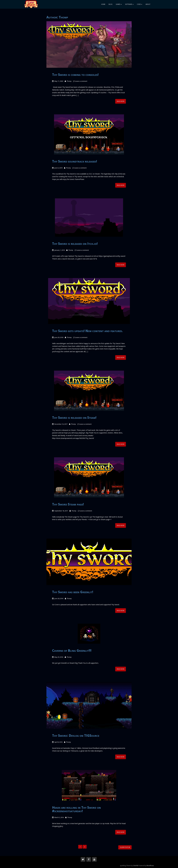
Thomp (69, 81)
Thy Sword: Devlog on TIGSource (76, 735)
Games (119, 4)
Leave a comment (81, 81)
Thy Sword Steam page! (68, 504)
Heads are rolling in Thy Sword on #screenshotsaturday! (76, 809)
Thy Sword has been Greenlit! (73, 592)
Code (140, 4)
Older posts (125, 847)
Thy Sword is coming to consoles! (75, 75)
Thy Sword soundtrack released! (75, 161)
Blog (111, 4)
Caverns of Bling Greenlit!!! (72, 650)
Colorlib (136, 866)
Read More (121, 101)
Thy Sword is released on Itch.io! (75, 244)
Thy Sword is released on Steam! (74, 417)
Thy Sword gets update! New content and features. (87, 331)
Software (129, 4)
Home (103, 4)
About (148, 4)
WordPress (150, 866)
